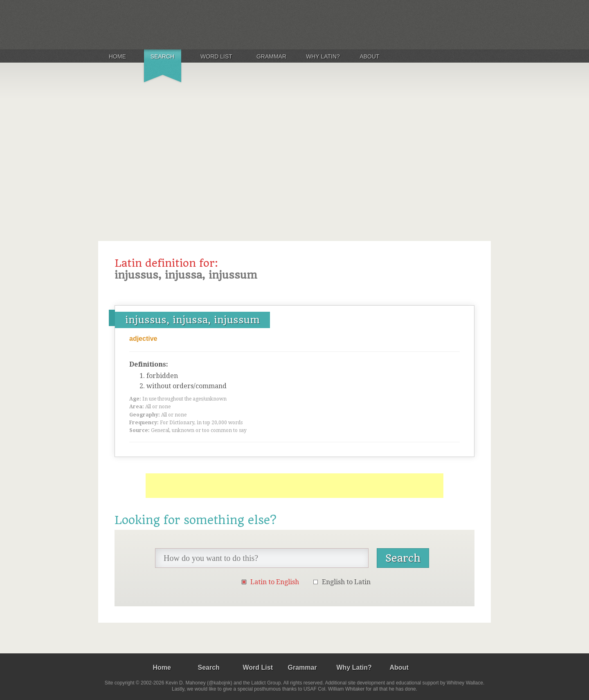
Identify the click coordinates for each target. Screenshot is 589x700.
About (369, 56)
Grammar (271, 56)
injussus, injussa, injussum (192, 320)
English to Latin (346, 582)
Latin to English (275, 582)
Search (162, 56)
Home (117, 56)
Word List (216, 56)
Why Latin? (323, 56)
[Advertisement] (294, 149)
